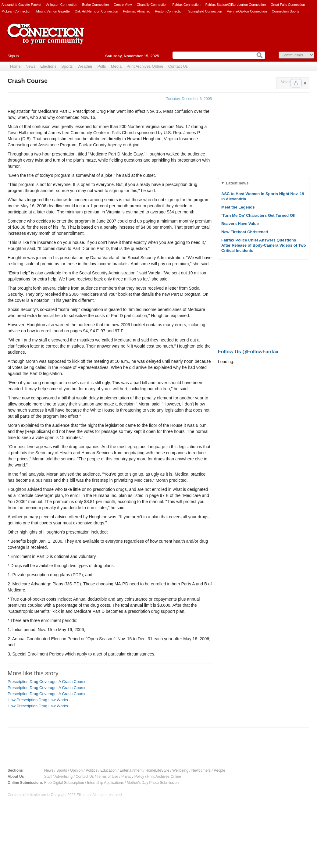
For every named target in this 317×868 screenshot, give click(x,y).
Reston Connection (169, 11)
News (31, 66)
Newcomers (201, 770)
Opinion (76, 770)
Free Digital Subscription (64, 783)
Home (15, 66)
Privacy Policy (133, 777)
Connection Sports (286, 11)
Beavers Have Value (240, 224)
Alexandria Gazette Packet (21, 5)
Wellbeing (180, 770)
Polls (102, 66)
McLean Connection (16, 11)
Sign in (13, 56)
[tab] (264, 183)
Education (108, 770)
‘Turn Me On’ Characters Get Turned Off (258, 215)
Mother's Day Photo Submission (153, 783)
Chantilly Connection (152, 5)
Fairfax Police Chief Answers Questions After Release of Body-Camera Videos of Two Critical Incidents (264, 245)
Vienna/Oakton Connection (247, 11)
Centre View (123, 5)
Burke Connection (95, 5)
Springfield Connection (205, 11)
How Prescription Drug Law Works (38, 700)
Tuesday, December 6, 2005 (189, 99)
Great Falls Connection (288, 5)
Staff (48, 777)
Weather (85, 66)
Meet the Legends (238, 207)
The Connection (46, 39)
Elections (48, 66)
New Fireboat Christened (245, 232)
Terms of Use (107, 777)
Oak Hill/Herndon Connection (96, 11)
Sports (67, 66)
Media (116, 66)
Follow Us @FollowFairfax (248, 352)
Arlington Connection (62, 5)
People (219, 770)
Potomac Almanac (136, 11)
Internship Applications (105, 783)
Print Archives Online (145, 66)
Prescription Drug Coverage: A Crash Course (47, 682)
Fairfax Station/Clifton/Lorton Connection (236, 5)
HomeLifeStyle (157, 770)
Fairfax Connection (186, 5)
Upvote (296, 83)
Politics (91, 770)
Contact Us (178, 66)
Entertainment (131, 770)
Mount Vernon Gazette (53, 11)
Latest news (237, 183)
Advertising (64, 777)
